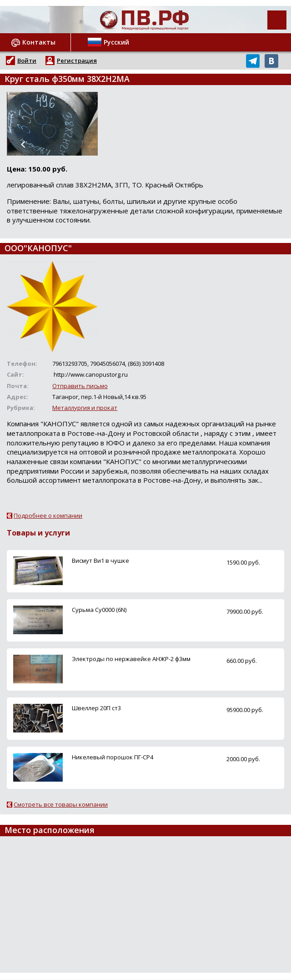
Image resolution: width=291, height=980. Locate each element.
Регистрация (77, 61)
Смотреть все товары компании (61, 804)
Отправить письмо (80, 386)
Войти (27, 61)
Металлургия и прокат (85, 408)
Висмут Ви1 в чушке (100, 561)
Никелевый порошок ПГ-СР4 (113, 757)
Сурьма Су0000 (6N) (99, 610)
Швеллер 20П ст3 (96, 708)
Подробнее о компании (48, 515)
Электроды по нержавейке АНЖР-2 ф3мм (131, 659)
